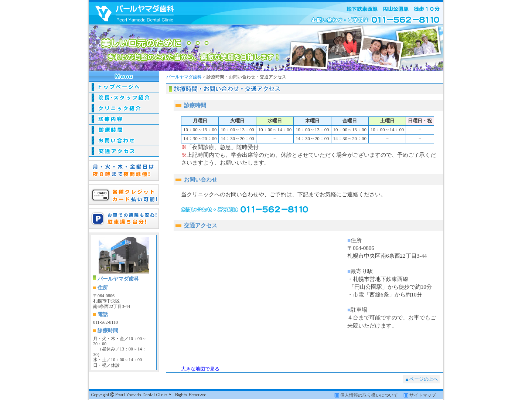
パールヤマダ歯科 (184, 77)
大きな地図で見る (200, 369)
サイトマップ (423, 395)
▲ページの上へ (421, 379)
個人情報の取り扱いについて (369, 395)
